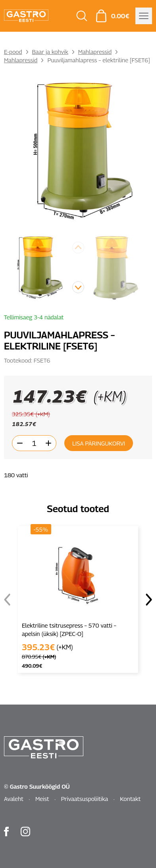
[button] (78, 287)
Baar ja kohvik (50, 52)
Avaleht (14, 799)
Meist (42, 799)
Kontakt (130, 799)
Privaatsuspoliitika (85, 799)
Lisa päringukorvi (99, 443)
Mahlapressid (95, 52)
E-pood (13, 52)
